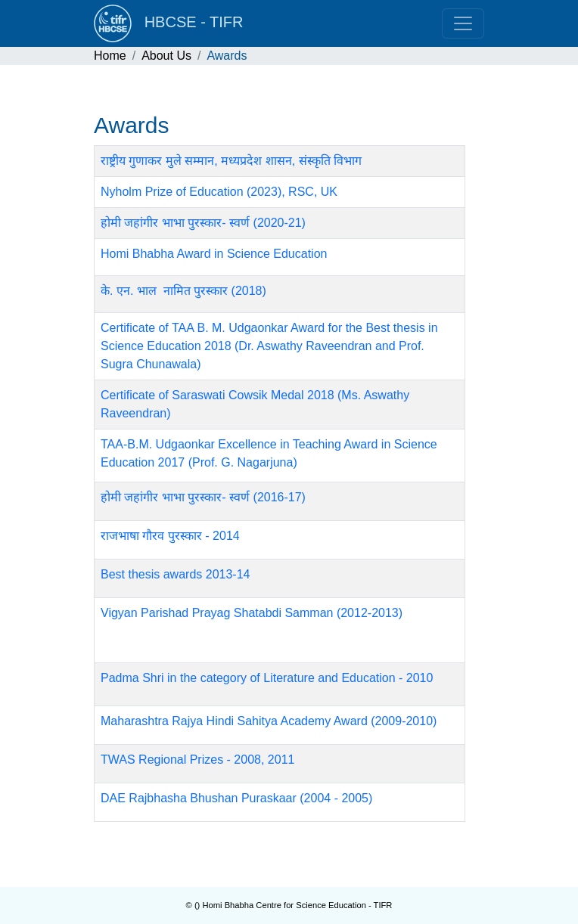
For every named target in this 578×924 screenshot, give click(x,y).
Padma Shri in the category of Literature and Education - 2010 (267, 678)
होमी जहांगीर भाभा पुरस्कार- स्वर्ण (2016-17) (203, 497)
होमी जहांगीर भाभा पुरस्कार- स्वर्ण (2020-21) (203, 223)
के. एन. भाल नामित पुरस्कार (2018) (183, 291)
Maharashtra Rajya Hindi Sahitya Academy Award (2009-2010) (269, 721)
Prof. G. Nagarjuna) (245, 462)
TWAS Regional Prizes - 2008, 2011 (197, 760)
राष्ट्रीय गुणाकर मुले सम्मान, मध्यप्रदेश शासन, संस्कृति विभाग (231, 161)
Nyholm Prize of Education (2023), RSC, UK (219, 192)
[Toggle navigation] (463, 23)
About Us (166, 56)
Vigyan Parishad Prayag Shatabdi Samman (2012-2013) (252, 613)
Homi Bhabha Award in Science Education (214, 254)
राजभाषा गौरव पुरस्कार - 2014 (170, 536)
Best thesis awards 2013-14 (175, 574)
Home (110, 56)
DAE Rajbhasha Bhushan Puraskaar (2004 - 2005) (236, 798)
